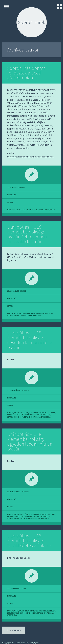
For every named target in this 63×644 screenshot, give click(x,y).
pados (41, 210)
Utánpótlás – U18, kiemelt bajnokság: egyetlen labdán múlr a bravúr (30, 340)
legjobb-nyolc (13, 613)
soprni (27, 613)
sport (40, 316)
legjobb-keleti (49, 611)
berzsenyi (11, 210)
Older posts (13, 630)
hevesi (29, 210)
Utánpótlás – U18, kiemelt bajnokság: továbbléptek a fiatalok (29, 541)
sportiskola (46, 417)
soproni (17, 316)
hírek (33, 313)
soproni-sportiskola (29, 316)
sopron (10, 202)
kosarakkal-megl (14, 415)
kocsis (35, 210)
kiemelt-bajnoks (49, 413)
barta (9, 313)
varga (53, 210)
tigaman (37, 643)
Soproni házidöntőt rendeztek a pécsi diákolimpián (26, 73)
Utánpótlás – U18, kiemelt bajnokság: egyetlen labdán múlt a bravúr (30, 441)
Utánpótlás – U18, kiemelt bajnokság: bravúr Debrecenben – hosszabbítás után (29, 234)
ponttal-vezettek (43, 415)
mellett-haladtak (29, 415)
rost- (51, 313)
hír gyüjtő (12, 195)
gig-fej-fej (19, 413)
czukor (19, 210)
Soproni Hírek (32, 22)
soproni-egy (18, 417)
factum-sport (24, 313)
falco (21, 611)
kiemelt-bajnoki (42, 313)
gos (24, 210)
